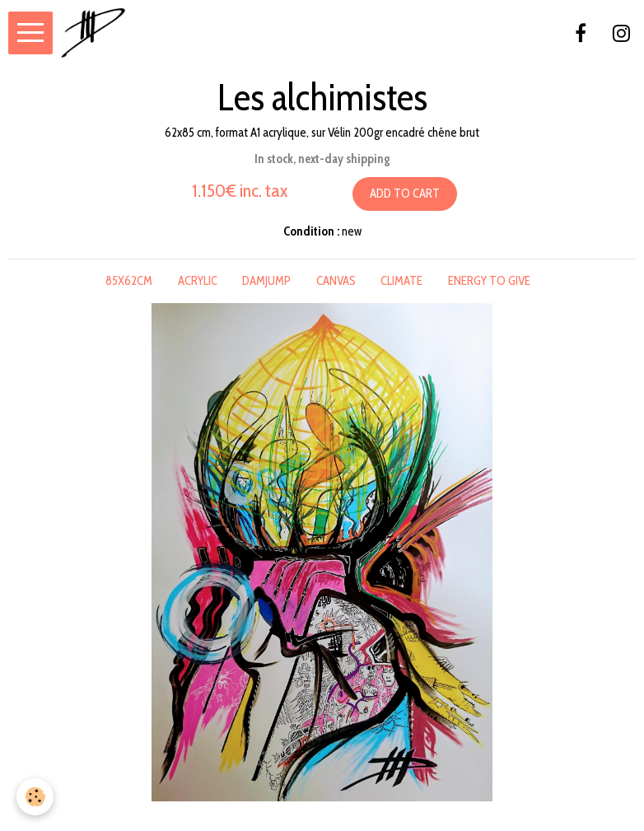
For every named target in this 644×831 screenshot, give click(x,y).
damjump (266, 281)
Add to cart (405, 194)
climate (401, 281)
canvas (336, 281)
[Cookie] (35, 797)
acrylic (198, 281)
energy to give (489, 281)
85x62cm (129, 281)
